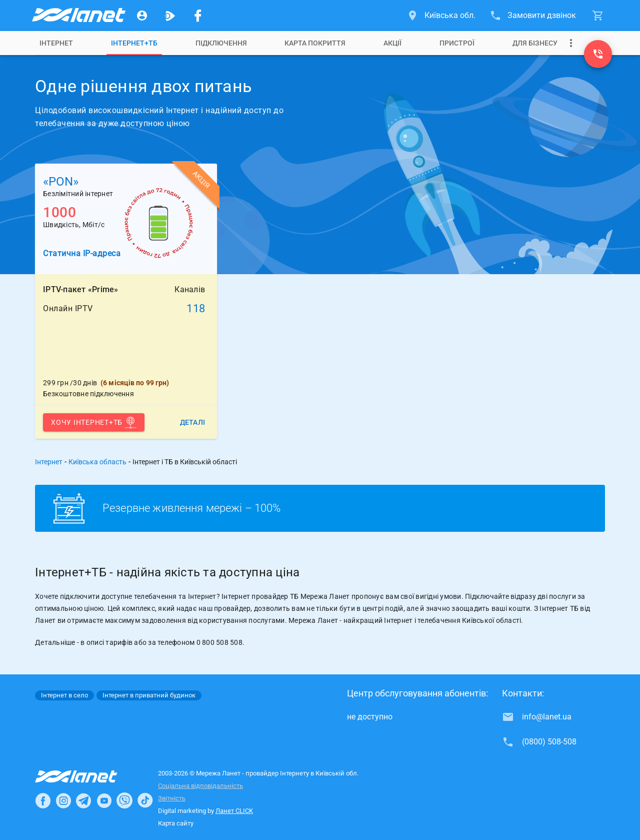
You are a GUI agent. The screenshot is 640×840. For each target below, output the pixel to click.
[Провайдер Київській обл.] (78, 16)
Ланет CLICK (234, 811)
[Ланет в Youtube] (104, 800)
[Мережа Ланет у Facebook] (198, 16)
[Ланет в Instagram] (63, 800)
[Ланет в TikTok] (145, 800)
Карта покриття (315, 43)
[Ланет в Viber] (124, 800)
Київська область (97, 462)
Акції (392, 43)
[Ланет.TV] (170, 16)
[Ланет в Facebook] (43, 800)
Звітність (172, 798)
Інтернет (56, 43)
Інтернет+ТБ (134, 43)
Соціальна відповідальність (200, 786)
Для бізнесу (535, 43)
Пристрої (457, 43)
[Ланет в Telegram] (83, 800)
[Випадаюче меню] (571, 43)
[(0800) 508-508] (598, 54)
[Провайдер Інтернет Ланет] (88, 776)
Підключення (221, 43)
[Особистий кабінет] (142, 16)
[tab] (56, 43)
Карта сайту (176, 823)
